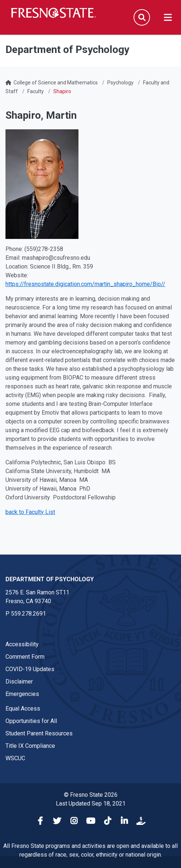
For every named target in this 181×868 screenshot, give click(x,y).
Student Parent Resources (39, 733)
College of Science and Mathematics (56, 83)
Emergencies (22, 694)
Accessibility (22, 644)
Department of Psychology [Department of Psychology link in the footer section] (50, 579)
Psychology (120, 83)
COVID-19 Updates (30, 669)
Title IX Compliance (30, 746)
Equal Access (23, 709)
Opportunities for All (31, 721)
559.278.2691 (28, 614)
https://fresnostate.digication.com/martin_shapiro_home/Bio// (85, 284)
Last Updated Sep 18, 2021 (91, 804)
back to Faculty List (30, 512)
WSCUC (15, 758)
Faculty (36, 91)
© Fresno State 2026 (91, 795)
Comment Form (25, 657)
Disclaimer (19, 682)
